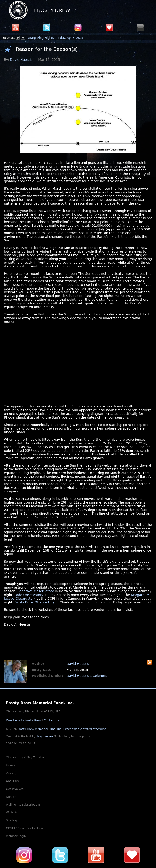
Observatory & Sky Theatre (25, 758)
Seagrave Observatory (36, 591)
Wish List (12, 813)
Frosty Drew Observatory (35, 602)
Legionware (45, 737)
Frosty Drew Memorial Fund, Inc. (62, 729)
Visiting (11, 773)
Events (11, 765)
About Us (12, 781)
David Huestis (21, 60)
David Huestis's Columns (87, 676)
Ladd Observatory (29, 595)
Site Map (12, 820)
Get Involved (15, 789)
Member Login (16, 836)
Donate (11, 797)
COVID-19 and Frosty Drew (24, 828)
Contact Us (51, 720)
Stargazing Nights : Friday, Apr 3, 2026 (56, 38)
